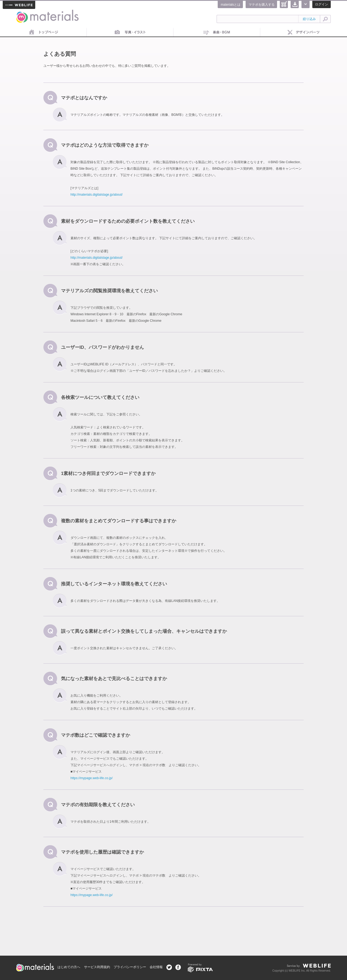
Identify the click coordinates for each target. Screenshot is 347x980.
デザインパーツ (304, 32)
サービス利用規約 (97, 967)
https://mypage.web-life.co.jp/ (91, 778)
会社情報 (156, 967)
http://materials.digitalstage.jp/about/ (97, 195)
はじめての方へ (69, 967)
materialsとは (231, 5)
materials (22, 13)
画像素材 (130, 32)
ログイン (322, 4)
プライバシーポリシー (130, 967)
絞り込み (309, 19)
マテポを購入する (262, 5)
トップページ (43, 32)
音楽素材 (217, 32)
